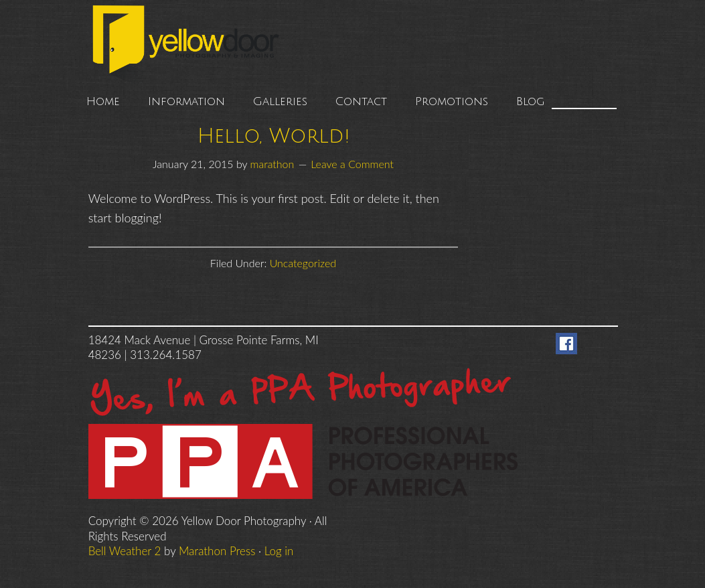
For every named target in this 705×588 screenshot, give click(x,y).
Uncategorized (303, 263)
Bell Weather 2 (125, 551)
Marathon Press (217, 551)
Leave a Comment (352, 164)
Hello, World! (273, 136)
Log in (279, 551)
